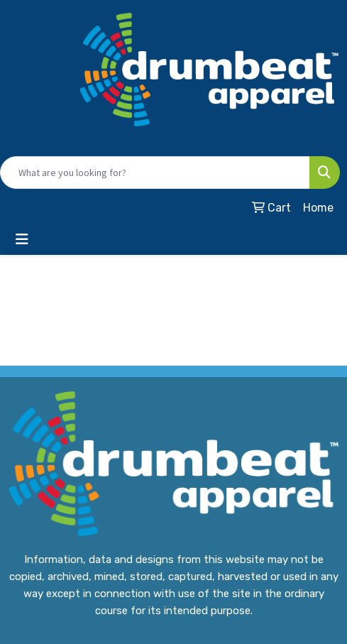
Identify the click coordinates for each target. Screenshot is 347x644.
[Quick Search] (155, 173)
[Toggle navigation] (22, 239)
